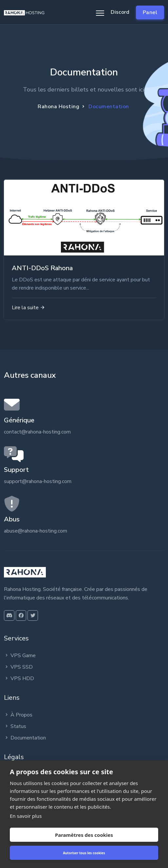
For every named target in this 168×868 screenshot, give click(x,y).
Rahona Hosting (58, 107)
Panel (150, 12)
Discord (120, 12)
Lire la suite (28, 308)
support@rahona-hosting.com (38, 481)
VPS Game (20, 656)
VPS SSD (18, 667)
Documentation (25, 738)
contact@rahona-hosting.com (37, 432)
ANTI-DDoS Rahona (42, 268)
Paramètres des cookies (84, 835)
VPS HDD (19, 678)
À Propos (18, 715)
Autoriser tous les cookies (84, 853)
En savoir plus (26, 816)
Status (15, 726)
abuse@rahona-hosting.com (36, 531)
